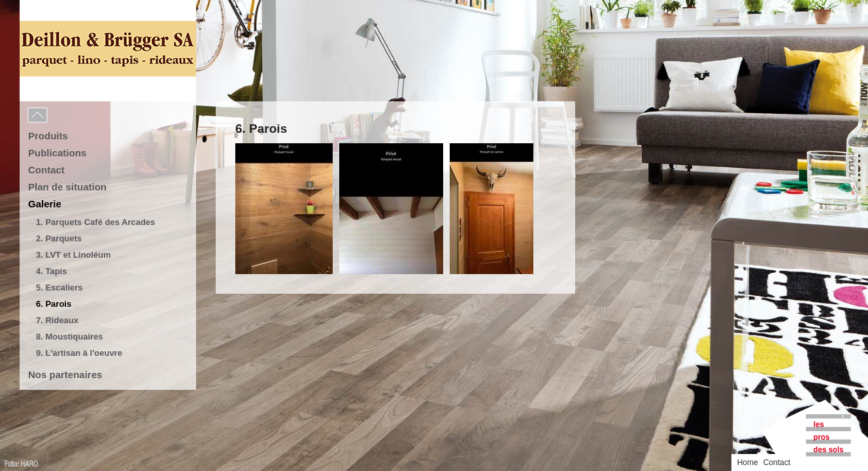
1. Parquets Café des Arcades (95, 222)
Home (820, 9)
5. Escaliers (59, 288)
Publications (57, 153)
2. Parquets (59, 238)
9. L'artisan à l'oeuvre (79, 353)
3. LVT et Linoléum (74, 255)
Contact (46, 170)
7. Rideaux (57, 320)
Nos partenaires (65, 375)
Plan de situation (67, 187)
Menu (67, 116)
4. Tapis (51, 271)
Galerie (45, 204)
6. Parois (54, 304)
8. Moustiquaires (70, 337)
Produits (48, 136)
